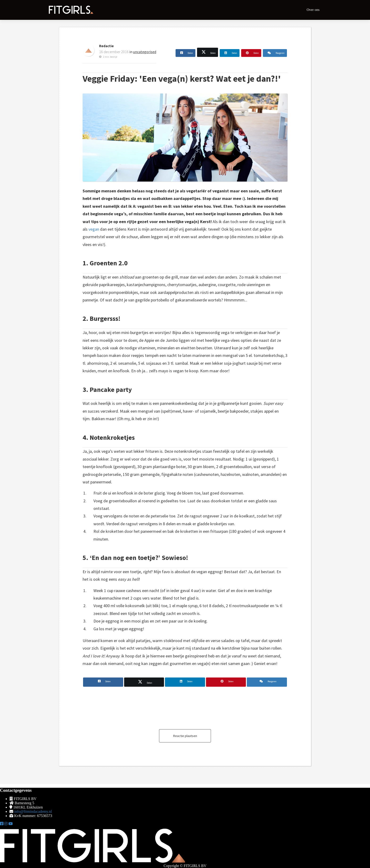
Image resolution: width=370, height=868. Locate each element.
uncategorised (145, 52)
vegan (94, 229)
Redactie (106, 46)
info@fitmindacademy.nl (33, 811)
